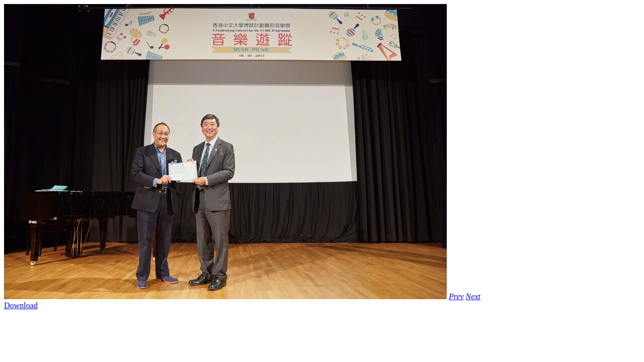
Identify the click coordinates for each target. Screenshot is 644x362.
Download (21, 305)
